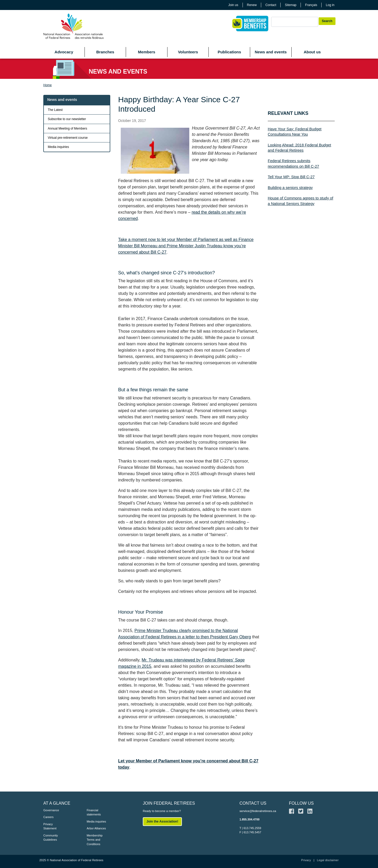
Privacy (306, 860)
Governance (51, 810)
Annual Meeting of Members (67, 129)
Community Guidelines (51, 838)
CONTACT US (253, 803)
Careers (48, 817)
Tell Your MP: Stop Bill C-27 (291, 177)
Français (311, 5)
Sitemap (291, 5)
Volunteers (188, 52)
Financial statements (94, 812)
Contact (271, 5)
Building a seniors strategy (290, 188)
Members (147, 52)
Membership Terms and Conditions (95, 840)
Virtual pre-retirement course (68, 138)
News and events (271, 52)
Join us (233, 5)
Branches (105, 52)
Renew (252, 5)
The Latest (55, 110)
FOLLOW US (301, 803)
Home (48, 85)
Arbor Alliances (96, 828)
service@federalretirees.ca (258, 811)
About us (312, 52)
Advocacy (64, 52)
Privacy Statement (50, 826)
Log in (330, 5)
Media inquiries (58, 147)
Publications (229, 52)
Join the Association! (162, 821)
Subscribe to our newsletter (67, 119)
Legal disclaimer (328, 860)
